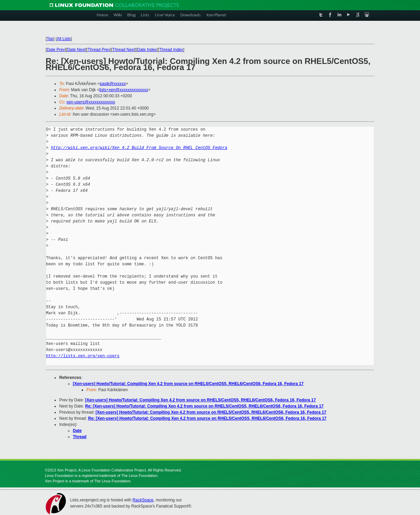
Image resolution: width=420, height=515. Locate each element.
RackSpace (143, 500)
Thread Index (171, 50)
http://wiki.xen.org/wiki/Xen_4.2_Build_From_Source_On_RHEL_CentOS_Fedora (139, 148)
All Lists (64, 39)
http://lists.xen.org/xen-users (83, 356)
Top (50, 39)
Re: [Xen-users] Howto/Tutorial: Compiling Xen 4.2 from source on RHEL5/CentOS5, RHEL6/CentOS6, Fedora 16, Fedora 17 (204, 406)
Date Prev (56, 50)
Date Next (76, 50)
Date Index (147, 50)
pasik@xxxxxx (113, 84)
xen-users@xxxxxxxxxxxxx (91, 102)
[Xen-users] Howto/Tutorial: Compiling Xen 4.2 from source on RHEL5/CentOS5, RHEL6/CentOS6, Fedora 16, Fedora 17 (188, 384)
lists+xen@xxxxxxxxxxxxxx (124, 90)
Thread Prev (99, 50)
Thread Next (124, 50)
